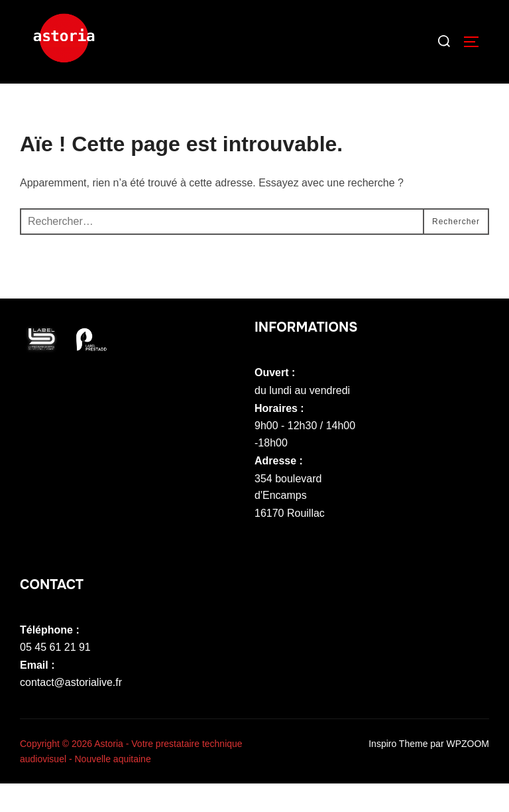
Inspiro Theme (398, 772)
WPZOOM (468, 772)
